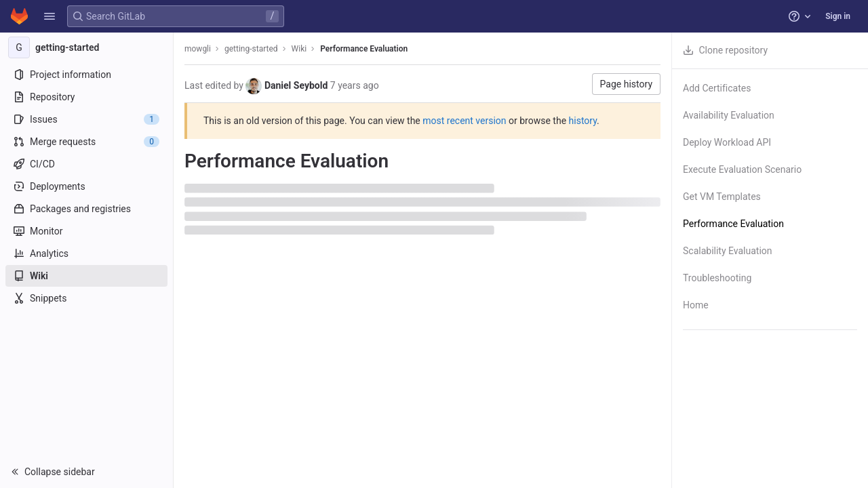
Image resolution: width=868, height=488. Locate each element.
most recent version (464, 121)
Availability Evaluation (729, 115)
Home (696, 305)
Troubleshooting (717, 278)
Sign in (838, 16)
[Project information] (86, 75)
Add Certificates (717, 88)
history (583, 121)
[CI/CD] (86, 164)
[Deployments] (86, 186)
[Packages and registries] (86, 209)
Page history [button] (626, 84)
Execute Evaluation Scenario (742, 169)
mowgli (198, 49)
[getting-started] (87, 47)
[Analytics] (86, 253)
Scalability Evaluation (728, 251)
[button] (50, 16)
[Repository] (86, 97)
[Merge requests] (86, 142)
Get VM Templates (722, 197)
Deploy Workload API (727, 142)
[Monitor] (86, 231)
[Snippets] (86, 298)
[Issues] (86, 119)
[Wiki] (86, 276)
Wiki (299, 49)
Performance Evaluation (364, 49)
